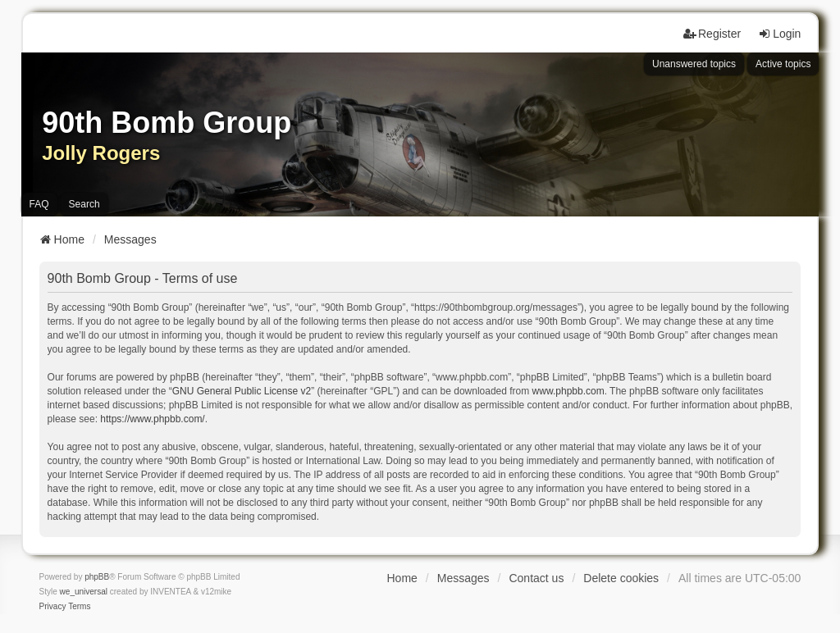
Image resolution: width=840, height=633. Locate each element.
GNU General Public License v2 (242, 391)
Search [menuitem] (84, 204)
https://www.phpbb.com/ (152, 419)
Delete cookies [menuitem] (621, 578)
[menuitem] (53, 607)
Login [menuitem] (779, 34)
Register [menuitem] (712, 34)
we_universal (84, 592)
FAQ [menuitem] (39, 204)
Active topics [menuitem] (783, 64)
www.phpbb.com (568, 391)
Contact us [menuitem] (536, 578)
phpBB (97, 577)
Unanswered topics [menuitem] (694, 64)
